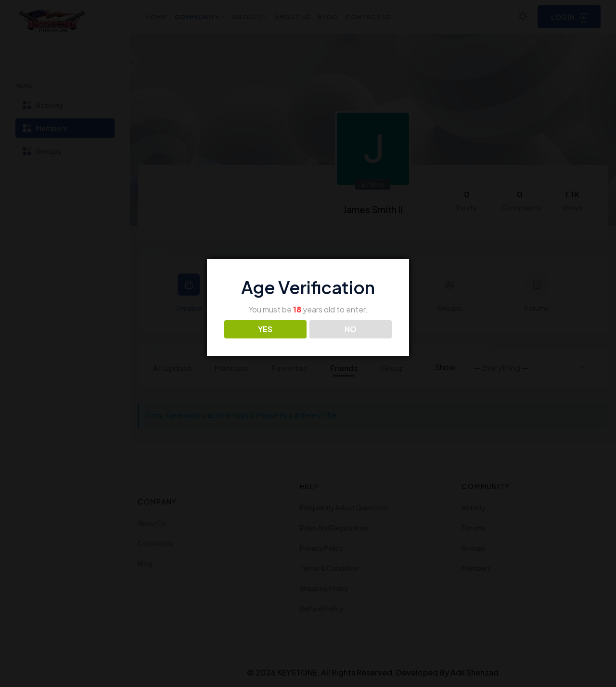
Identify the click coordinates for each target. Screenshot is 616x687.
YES (265, 329)
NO (351, 329)
